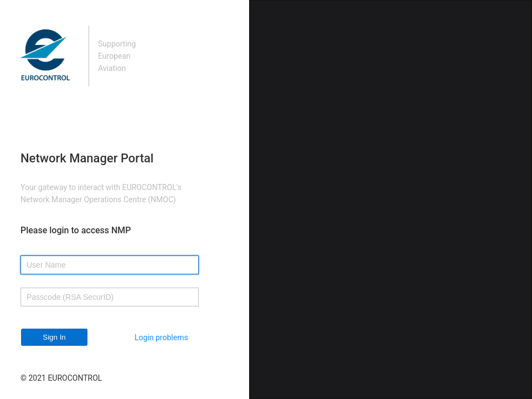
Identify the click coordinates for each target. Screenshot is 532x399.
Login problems (161, 337)
